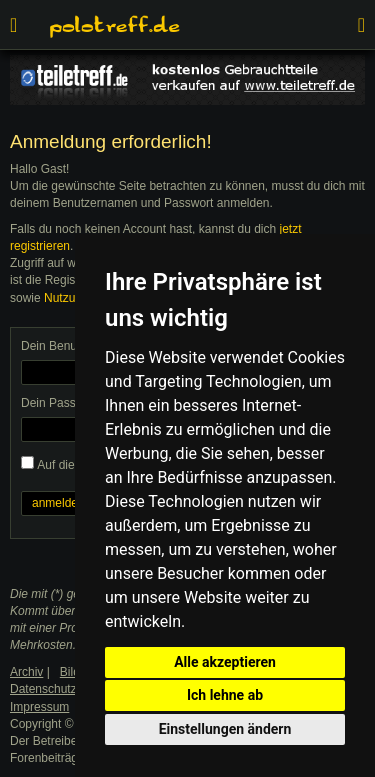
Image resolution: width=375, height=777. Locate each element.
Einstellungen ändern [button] (225, 729)
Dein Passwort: (61, 403)
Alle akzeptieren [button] (225, 662)
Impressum (39, 707)
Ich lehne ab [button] (225, 695)
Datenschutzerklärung (68, 689)
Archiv (26, 672)
